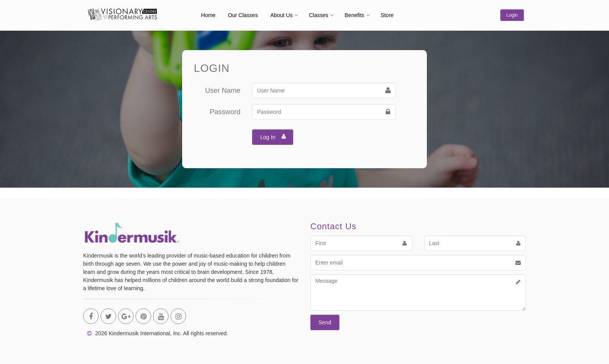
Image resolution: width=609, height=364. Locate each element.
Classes (318, 15)
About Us (282, 15)
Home (208, 15)
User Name (223, 91)
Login (512, 15)
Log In (273, 136)
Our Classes (243, 15)
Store (387, 15)
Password (225, 112)
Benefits (354, 15)
